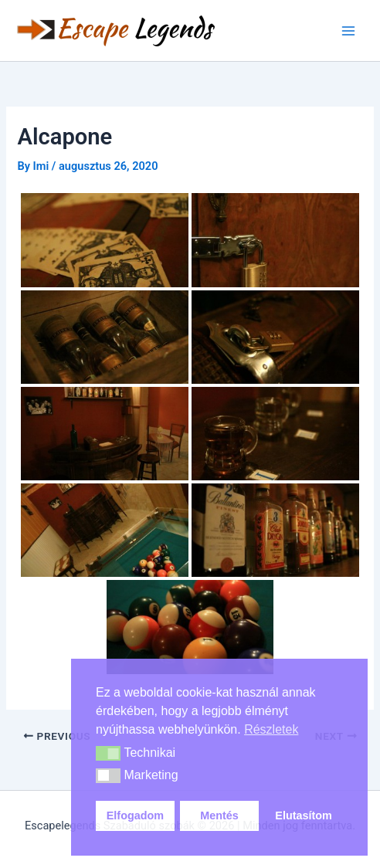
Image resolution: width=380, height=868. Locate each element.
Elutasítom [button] (304, 815)
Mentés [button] (219, 815)
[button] (108, 754)
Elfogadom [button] (135, 815)
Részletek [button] (271, 729)
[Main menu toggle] (348, 31)
